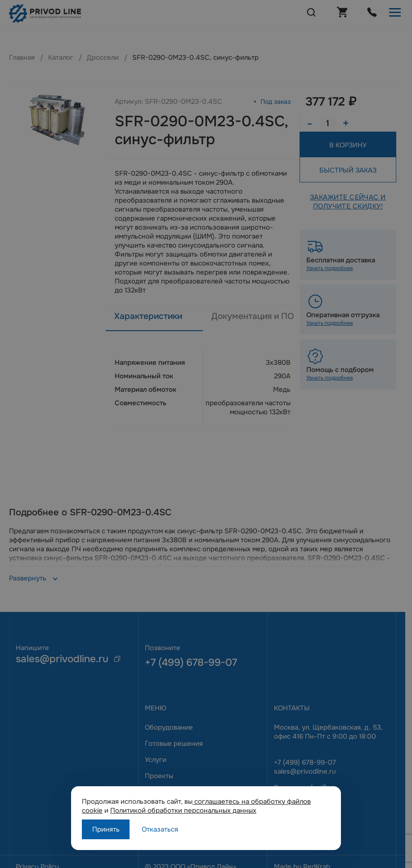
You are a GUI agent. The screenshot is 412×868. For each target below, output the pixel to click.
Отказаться (160, 829)
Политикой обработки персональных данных (183, 810)
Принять (106, 829)
